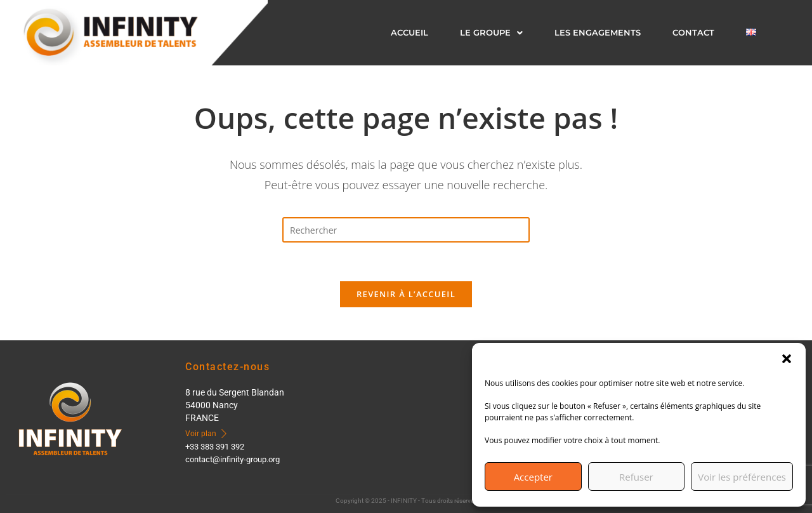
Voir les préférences (742, 477)
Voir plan (207, 434)
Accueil (409, 32)
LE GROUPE (491, 32)
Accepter (533, 477)
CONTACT (693, 32)
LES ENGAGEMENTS (598, 32)
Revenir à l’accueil (406, 294)
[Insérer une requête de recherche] (406, 230)
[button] (787, 359)
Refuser (636, 477)
